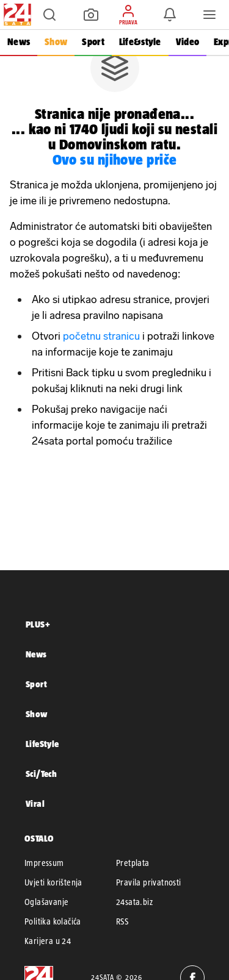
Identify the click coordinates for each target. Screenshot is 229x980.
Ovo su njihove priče (115, 159)
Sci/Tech (41, 774)
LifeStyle (42, 744)
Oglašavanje (46, 902)
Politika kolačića (53, 921)
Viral (35, 803)
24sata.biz (134, 902)
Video (187, 42)
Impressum (44, 863)
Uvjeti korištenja (53, 882)
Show (56, 42)
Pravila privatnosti (149, 882)
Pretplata (133, 863)
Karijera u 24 (48, 941)
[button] (49, 15)
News (19, 42)
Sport (93, 42)
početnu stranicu (101, 336)
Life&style (140, 42)
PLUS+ (38, 624)
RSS (122, 921)
